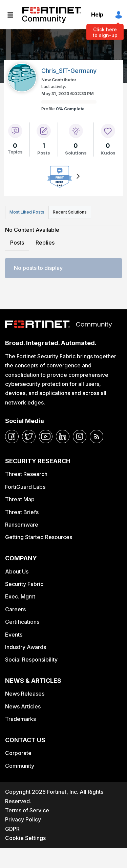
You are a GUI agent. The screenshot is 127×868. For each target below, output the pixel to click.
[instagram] (80, 437)
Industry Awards (26, 647)
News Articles (23, 706)
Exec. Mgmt (20, 596)
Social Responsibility (31, 660)
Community (20, 766)
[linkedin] (63, 437)
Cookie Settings (25, 838)
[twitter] (29, 437)
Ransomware (22, 525)
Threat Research (26, 474)
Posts (17, 243)
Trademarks (20, 719)
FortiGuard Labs (25, 487)
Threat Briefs (22, 512)
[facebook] (12, 437)
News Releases (25, 694)
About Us (17, 571)
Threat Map (20, 499)
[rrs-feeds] (97, 437)
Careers (15, 609)
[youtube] (46, 437)
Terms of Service (27, 810)
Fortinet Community (52, 15)
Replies (45, 243)
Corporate (18, 753)
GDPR (12, 829)
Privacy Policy (23, 819)
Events (14, 635)
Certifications (22, 622)
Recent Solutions (70, 212)
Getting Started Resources (39, 537)
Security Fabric (24, 584)
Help (97, 15)
